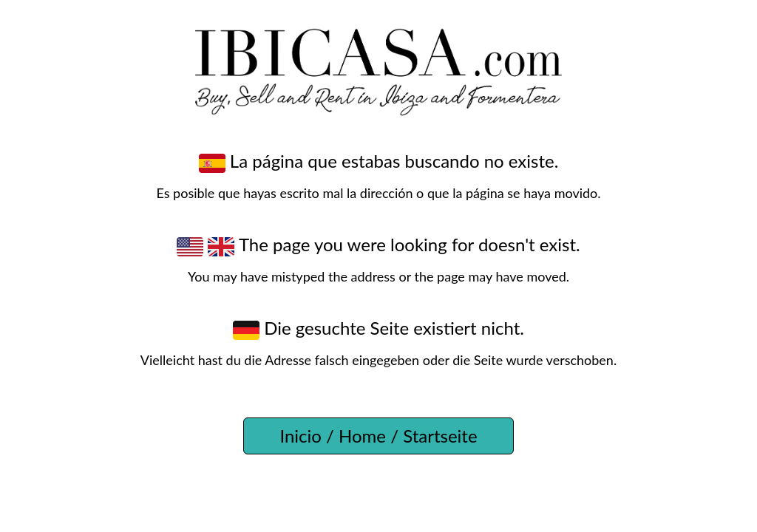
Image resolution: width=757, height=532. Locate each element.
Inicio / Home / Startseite (378, 436)
